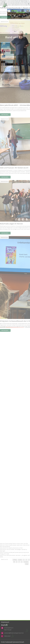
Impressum (5, 622)
